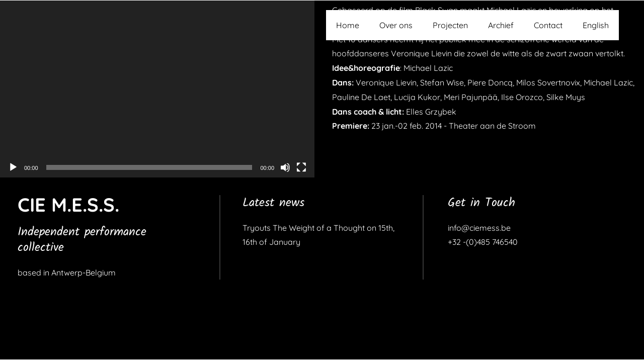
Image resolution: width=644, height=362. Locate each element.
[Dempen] (285, 167)
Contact (548, 25)
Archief (501, 25)
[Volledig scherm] (301, 167)
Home (348, 25)
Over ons (396, 25)
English (596, 25)
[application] (157, 89)
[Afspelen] (13, 167)
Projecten (450, 25)
